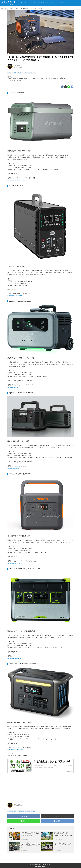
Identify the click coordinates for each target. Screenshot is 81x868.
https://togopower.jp (13, 468)
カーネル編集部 (18, 67)
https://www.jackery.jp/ (14, 563)
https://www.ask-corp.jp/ (14, 658)
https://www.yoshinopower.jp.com (17, 180)
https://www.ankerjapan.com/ (16, 749)
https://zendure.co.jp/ (13, 387)
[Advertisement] (40, 787)
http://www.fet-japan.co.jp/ (15, 296)
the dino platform (42, 866)
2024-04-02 (17, 66)
